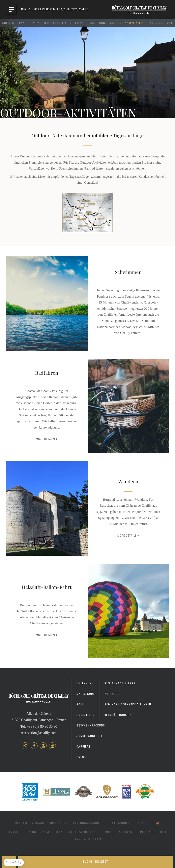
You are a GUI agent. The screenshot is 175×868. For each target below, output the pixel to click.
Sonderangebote (90, 736)
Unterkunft (86, 683)
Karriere (84, 747)
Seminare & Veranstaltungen (128, 704)
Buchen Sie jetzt (96, 862)
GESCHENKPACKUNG (91, 725)
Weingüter (41, 23)
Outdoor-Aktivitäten (127, 23)
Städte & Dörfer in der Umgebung (80, 23)
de (153, 823)
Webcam (21, 823)
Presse (82, 757)
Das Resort (86, 694)
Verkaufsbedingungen (49, 823)
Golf (80, 704)
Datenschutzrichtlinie (128, 823)
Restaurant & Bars (120, 683)
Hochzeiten (85, 715)
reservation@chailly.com (39, 733)
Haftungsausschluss (88, 823)
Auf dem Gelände (15, 23)
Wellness (112, 694)
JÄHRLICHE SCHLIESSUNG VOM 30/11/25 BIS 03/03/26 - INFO (54, 9)
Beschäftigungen (118, 715)
